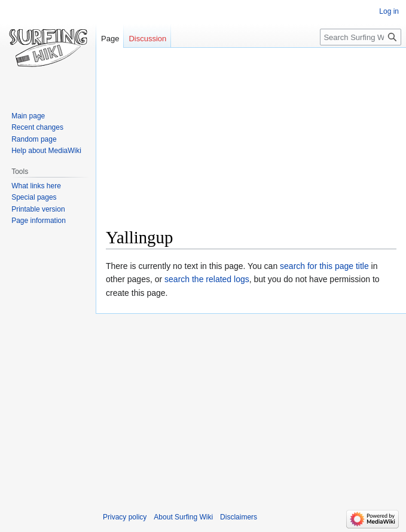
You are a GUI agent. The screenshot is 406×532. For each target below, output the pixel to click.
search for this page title (324, 266)
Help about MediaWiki (46, 151)
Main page (28, 116)
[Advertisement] (256, 141)
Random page (34, 139)
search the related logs (207, 279)
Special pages (34, 197)
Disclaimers (239, 517)
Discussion (147, 39)
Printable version (38, 209)
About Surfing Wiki (183, 517)
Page (110, 39)
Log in (389, 11)
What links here (36, 186)
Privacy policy (125, 517)
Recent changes (37, 127)
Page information (39, 221)
